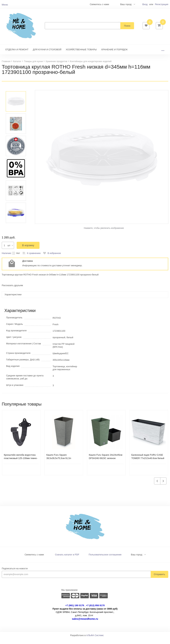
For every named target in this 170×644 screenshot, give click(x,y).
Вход (145, 4)
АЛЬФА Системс (95, 641)
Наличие (6, 258)
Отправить (159, 580)
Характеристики (13, 300)
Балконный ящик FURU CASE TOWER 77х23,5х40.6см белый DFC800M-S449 (148, 463)
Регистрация (162, 4)
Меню (5, 5)
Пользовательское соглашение (105, 560)
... (163, 55)
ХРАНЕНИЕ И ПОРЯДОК (114, 55)
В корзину (28, 251)
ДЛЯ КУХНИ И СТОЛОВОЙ (47, 55)
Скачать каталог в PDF (67, 560)
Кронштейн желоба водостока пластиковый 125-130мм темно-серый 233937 (21, 463)
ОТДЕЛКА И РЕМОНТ (17, 55)
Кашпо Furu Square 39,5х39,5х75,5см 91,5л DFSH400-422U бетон (59, 463)
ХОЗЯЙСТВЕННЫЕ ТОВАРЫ (81, 55)
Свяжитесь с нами (34, 560)
